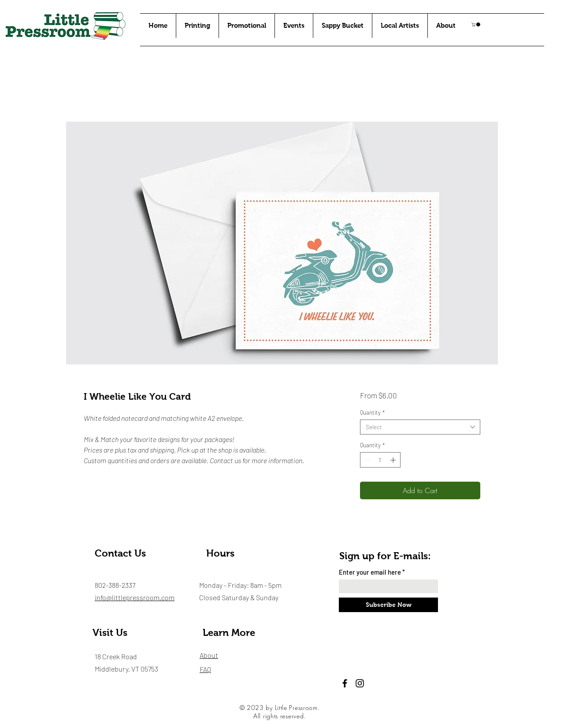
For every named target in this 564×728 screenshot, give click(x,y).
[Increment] (394, 460)
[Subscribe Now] (388, 605)
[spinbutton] (380, 460)
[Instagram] (360, 683)
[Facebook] (345, 683)
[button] (476, 24)
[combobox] (420, 427)
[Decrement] (367, 460)
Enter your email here (370, 572)
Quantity (372, 412)
